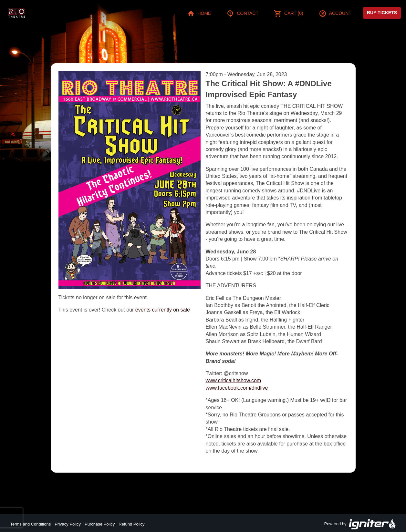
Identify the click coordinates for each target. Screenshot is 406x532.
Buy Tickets (382, 13)
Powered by (360, 524)
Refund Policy (131, 524)
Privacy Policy (68, 524)
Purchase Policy (100, 524)
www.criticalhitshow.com (234, 380)
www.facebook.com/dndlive (237, 388)
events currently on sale (163, 310)
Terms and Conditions (30, 524)
